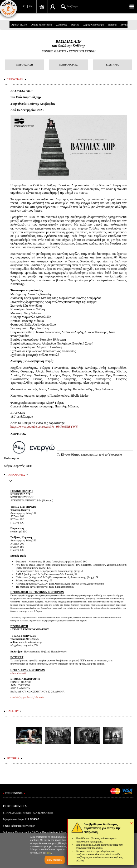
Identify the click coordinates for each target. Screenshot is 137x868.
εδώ (49, 853)
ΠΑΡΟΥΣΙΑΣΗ (25, 65)
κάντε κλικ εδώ (19, 673)
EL (25, 6)
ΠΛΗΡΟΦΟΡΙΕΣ (68, 65)
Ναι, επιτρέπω (55, 860)
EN (30, 6)
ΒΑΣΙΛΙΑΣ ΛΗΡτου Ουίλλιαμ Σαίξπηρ (69, 44)
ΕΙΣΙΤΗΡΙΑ (112, 65)
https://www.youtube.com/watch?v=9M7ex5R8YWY (44, 427)
